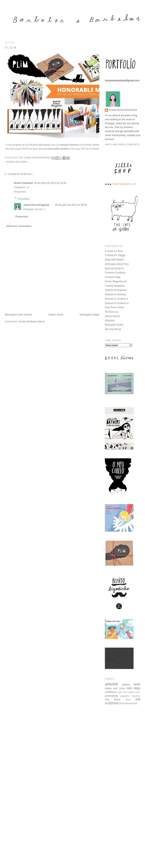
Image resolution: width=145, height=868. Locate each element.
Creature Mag (112, 277)
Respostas (24, 199)
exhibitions (111, 692)
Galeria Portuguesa (116, 290)
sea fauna (113, 699)
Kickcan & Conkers (115, 294)
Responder (20, 192)
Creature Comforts (115, 272)
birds (137, 684)
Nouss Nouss (112, 316)
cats (129, 688)
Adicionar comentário (19, 226)
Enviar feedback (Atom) (32, 321)
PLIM (33, 145)
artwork (111, 684)
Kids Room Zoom (114, 307)
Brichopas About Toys (117, 264)
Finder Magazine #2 (116, 281)
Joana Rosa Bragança (36, 205)
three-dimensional (128, 703)
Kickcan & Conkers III (117, 303)
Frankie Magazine (115, 286)
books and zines (17, 162)
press (138, 692)
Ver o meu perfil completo (122, 144)
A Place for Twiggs (115, 255)
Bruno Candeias (23, 183)
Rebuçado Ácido (114, 324)
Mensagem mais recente (18, 315)
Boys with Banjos (114, 259)
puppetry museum (130, 696)
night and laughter (126, 692)
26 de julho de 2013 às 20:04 (71, 205)
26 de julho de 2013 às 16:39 (50, 183)
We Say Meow (113, 329)
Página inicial (56, 315)
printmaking (111, 696)
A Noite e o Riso (114, 251)
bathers (126, 684)
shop (128, 699)
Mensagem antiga (90, 315)
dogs (137, 688)
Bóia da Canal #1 (114, 268)
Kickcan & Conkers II (116, 299)
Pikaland (110, 320)
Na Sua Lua (111, 311)
